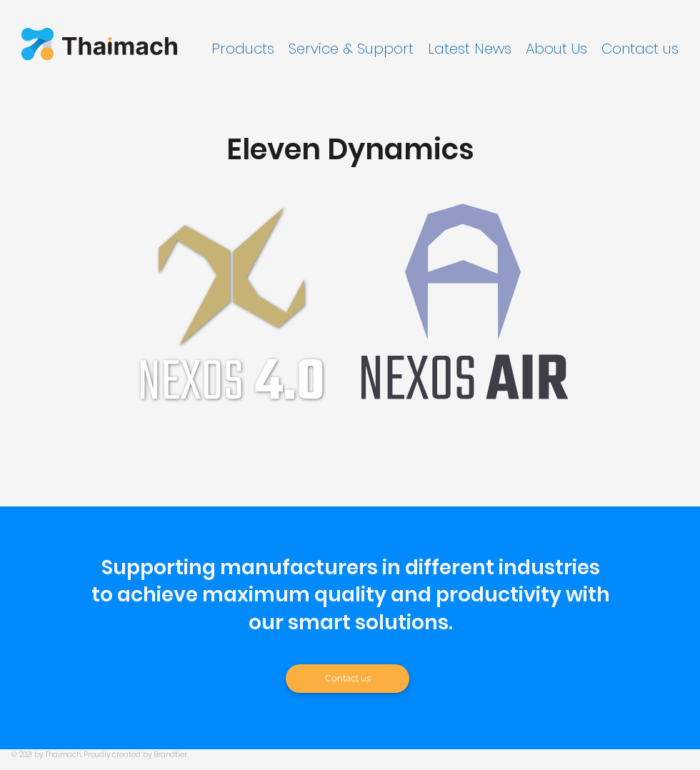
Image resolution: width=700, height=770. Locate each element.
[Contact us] (347, 679)
